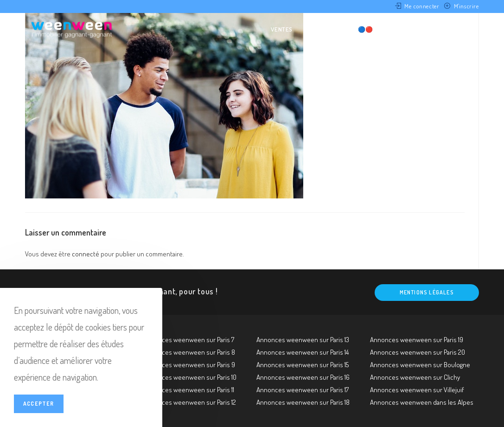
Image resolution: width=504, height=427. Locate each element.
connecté (86, 254)
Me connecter (422, 6)
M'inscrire (466, 6)
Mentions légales (427, 292)
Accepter (39, 404)
